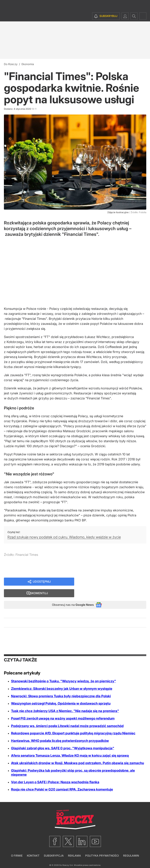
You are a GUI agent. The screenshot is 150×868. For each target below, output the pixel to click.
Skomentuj (115, 582)
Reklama (74, 846)
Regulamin (131, 846)
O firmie (17, 846)
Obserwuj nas (69, 594)
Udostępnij (42, 582)
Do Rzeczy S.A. (66, 855)
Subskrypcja (54, 846)
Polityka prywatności (102, 846)
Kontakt (33, 846)
